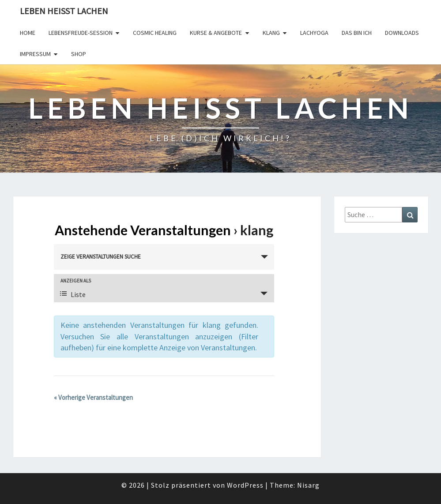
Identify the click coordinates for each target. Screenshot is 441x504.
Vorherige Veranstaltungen (93, 397)
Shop (79, 54)
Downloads (402, 33)
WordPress (245, 485)
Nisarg (308, 485)
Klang (271, 33)
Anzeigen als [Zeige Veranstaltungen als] (76, 281)
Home (28, 33)
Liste (73, 294)
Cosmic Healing (155, 33)
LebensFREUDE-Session (81, 33)
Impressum (35, 54)
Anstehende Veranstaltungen (143, 230)
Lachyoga (314, 33)
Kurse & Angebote (216, 33)
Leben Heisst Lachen (64, 11)
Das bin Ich (357, 33)
